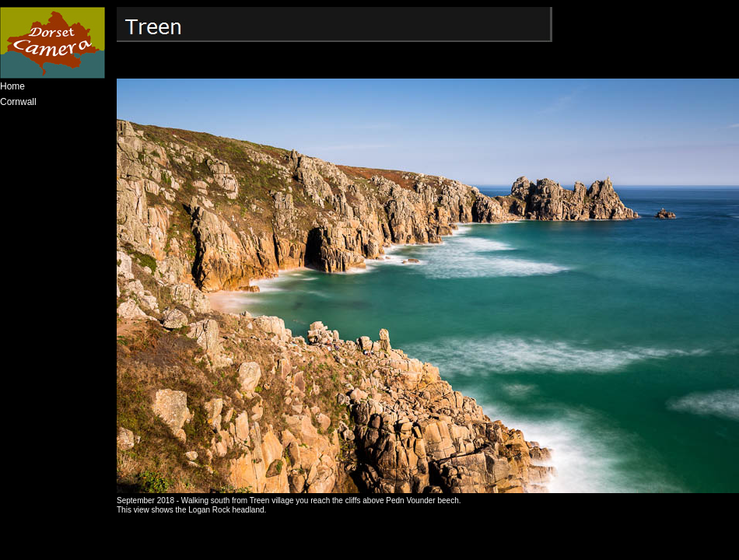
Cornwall (18, 102)
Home (12, 86)
